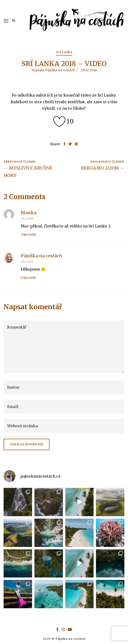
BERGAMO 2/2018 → (103, 168)
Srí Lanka (64, 52)
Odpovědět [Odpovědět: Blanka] (28, 234)
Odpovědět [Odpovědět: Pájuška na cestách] (28, 278)
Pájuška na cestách (42, 256)
